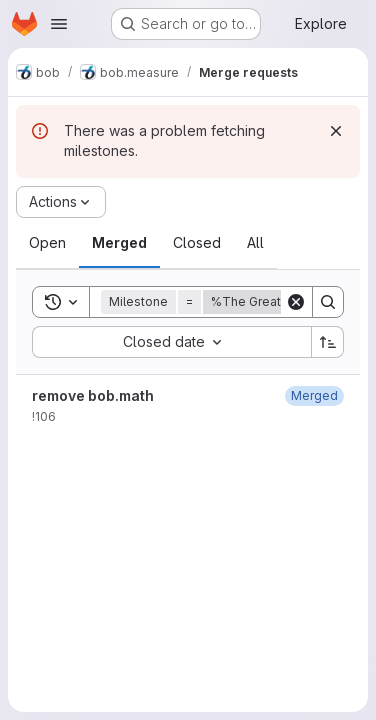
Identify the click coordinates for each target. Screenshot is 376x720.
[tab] (47, 243)
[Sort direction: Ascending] (328, 342)
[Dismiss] (336, 131)
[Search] (328, 302)
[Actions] (61, 202)
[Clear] (296, 302)
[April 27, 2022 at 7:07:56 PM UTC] (314, 395)
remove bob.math (93, 395)
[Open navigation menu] (59, 24)
